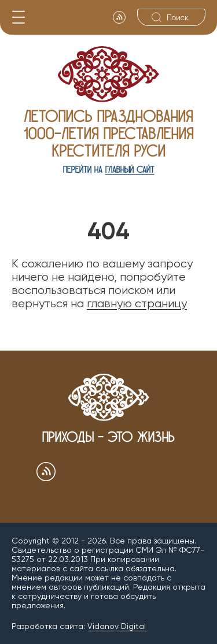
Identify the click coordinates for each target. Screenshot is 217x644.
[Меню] (19, 17)
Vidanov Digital (117, 626)
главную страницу (137, 304)
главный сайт (130, 170)
